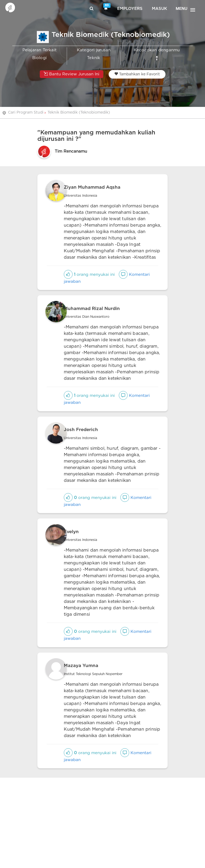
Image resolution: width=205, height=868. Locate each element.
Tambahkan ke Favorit (137, 74)
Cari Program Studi (26, 113)
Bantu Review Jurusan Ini (72, 74)
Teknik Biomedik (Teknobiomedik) (79, 113)
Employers (130, 9)
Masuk (159, 9)
